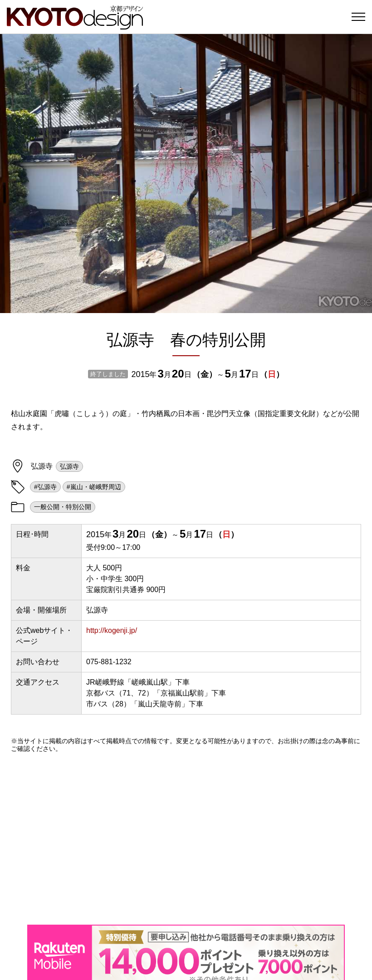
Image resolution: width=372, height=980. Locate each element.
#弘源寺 (45, 487)
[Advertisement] (186, 838)
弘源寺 (69, 466)
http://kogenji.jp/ (112, 630)
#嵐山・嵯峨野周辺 (94, 487)
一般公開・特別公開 (63, 507)
